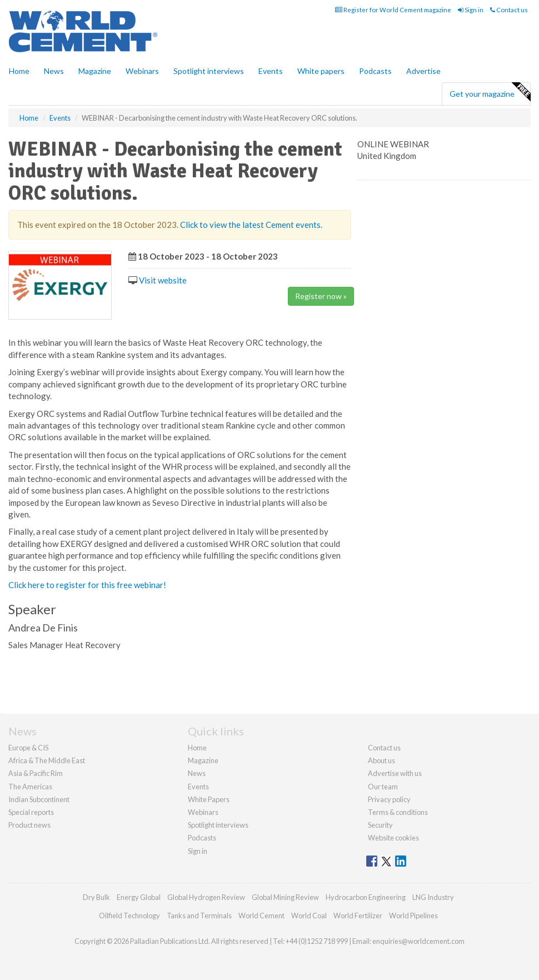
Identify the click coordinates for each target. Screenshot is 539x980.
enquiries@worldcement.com (418, 941)
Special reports (31, 812)
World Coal (309, 916)
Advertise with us (395, 773)
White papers (321, 71)
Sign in (471, 10)
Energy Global (139, 897)
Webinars (142, 71)
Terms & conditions (398, 812)
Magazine (95, 71)
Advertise (423, 71)
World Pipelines (413, 916)
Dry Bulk (96, 897)
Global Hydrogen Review (206, 897)
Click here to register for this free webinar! (87, 585)
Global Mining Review (285, 897)
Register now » (321, 296)
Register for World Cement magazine (393, 10)
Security (380, 825)
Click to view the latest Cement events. (251, 225)
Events (271, 71)
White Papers (209, 799)
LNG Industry (433, 897)
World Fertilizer (358, 916)
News (197, 773)
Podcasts (375, 71)
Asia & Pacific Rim (36, 773)
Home (19, 71)
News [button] (54, 71)
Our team (383, 787)
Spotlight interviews (209, 71)
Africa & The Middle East (47, 760)
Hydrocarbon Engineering (366, 897)
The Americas (30, 787)
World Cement (261, 916)
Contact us (509, 10)
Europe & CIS (28, 748)
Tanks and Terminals (199, 916)
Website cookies (393, 838)
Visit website (163, 280)
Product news (29, 825)
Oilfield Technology (129, 916)
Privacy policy (389, 799)
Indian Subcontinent (39, 799)
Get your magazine (490, 92)
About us (381, 760)
